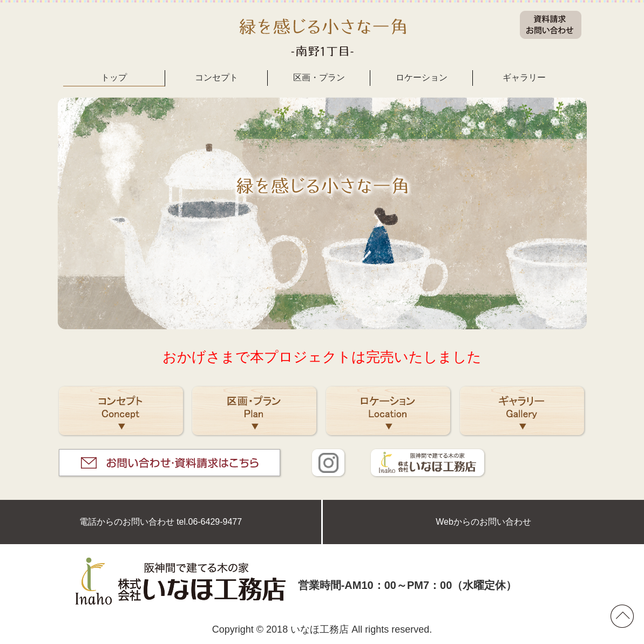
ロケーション (422, 77)
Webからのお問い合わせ (483, 522)
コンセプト (216, 77)
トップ (114, 77)
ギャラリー (524, 77)
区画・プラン (319, 77)
